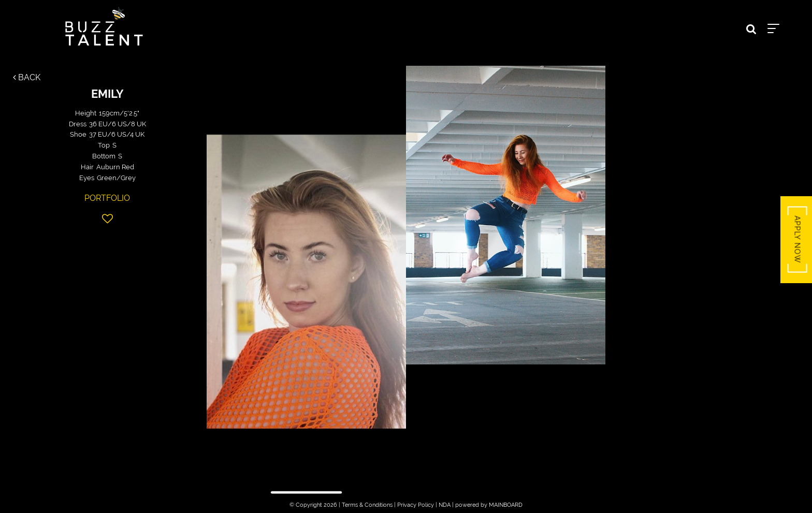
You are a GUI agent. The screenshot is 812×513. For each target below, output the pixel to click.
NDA (445, 505)
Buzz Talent (104, 26)
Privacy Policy (416, 505)
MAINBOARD (506, 505)
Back (27, 77)
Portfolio (107, 198)
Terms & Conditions (367, 505)
